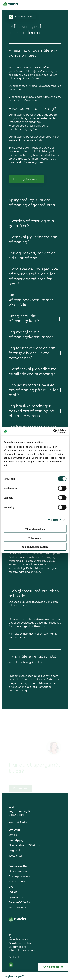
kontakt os (45, 687)
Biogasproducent (20, 877)
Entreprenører (18, 908)
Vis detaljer (55, 520)
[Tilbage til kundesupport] (23, 17)
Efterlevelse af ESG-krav (24, 846)
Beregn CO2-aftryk (21, 903)
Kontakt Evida (18, 822)
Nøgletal (14, 851)
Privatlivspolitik (19, 940)
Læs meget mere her (26, 179)
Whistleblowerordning (23, 951)
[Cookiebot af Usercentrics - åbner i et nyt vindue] (53, 431)
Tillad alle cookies (35, 529)
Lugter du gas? (14, 976)
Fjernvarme (16, 897)
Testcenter (15, 856)
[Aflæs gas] (57, 967)
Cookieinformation (20, 943)
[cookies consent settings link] (11, 936)
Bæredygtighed (18, 840)
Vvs (11, 887)
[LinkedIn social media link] (11, 965)
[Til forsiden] (11, 5)
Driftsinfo (15, 958)
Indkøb (13, 892)
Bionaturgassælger (21, 882)
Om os (13, 835)
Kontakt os (16, 634)
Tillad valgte (35, 538)
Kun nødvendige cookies (35, 547)
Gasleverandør (18, 871)
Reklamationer (18, 947)
